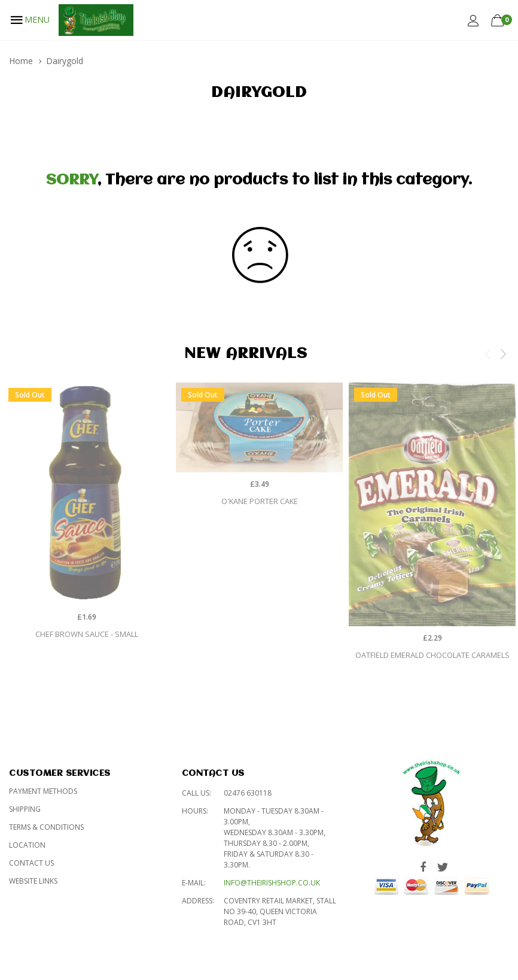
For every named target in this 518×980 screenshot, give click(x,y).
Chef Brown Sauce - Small (87, 634)
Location (27, 845)
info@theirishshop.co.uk (272, 883)
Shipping (25, 809)
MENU (29, 20)
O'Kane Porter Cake (260, 501)
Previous (488, 354)
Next (503, 354)
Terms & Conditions (46, 827)
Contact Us (31, 863)
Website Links (33, 881)
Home (21, 61)
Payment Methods (43, 791)
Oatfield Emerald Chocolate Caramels (432, 655)
